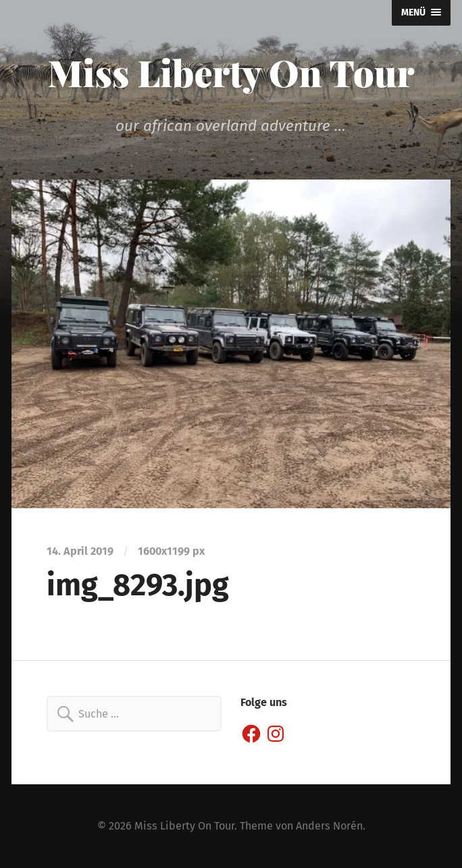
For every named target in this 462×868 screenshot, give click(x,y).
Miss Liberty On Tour (231, 72)
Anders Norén (329, 826)
